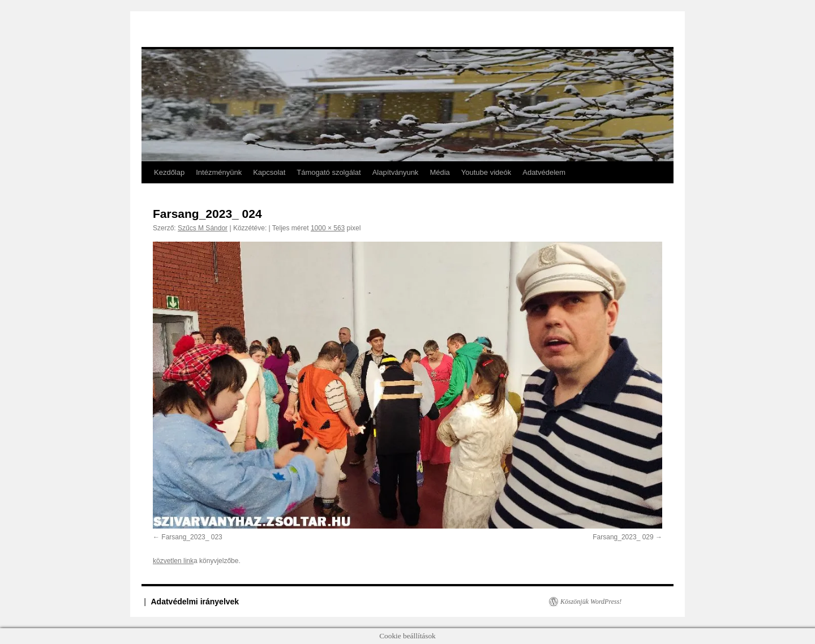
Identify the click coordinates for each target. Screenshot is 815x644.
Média (439, 172)
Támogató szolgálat (329, 172)
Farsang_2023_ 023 (192, 537)
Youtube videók (486, 172)
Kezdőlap (169, 172)
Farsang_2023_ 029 (623, 537)
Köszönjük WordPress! (591, 602)
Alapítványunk (396, 172)
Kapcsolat (269, 172)
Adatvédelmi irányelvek (195, 602)
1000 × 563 (328, 228)
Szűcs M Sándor (203, 228)
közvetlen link (173, 561)
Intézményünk (219, 172)
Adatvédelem (544, 172)
